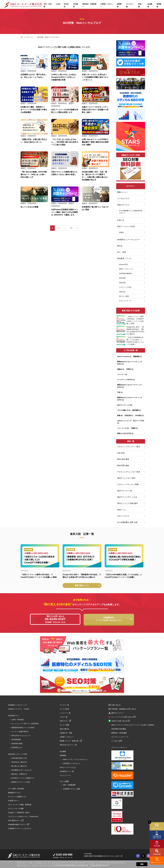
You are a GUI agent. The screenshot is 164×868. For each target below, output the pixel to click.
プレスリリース (65, 775)
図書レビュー (122, 192)
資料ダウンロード (157, 862)
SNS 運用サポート (16, 821)
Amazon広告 (123, 264)
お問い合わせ (157, 828)
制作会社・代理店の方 (19, 774)
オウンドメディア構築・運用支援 (20, 805)
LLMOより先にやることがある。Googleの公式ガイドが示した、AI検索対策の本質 (64, 77)
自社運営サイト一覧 (67, 771)
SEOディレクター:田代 (126, 478)
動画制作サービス (14, 793)
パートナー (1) (122, 374)
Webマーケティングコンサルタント (75, 759)
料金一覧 (141, 5)
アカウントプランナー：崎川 (129, 447)
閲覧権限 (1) (137, 356)
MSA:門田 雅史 (123, 466)
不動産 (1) (134, 428)
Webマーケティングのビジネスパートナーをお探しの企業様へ (133, 725)
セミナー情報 (64, 725)
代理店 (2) (130, 369)
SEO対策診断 (16, 740)
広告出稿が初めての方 (19, 758)
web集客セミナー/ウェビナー (129, 240)
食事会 (121, 232)
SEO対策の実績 (17, 743)
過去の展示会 (64, 729)
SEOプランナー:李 (124, 491)
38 (71, 228)
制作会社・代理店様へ (89, 5)
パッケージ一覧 (65, 713)
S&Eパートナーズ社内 (126, 226)
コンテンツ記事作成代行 (20, 732)
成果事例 (119, 5)
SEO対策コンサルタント (72, 763)
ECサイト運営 (124, 296)
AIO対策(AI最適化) (126, 273)
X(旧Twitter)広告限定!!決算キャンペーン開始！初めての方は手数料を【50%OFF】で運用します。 (65, 212)
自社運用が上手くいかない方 (21, 770)
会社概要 (150, 5)
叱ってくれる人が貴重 (29, 207)
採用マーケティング (126, 269)
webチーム (121, 510)
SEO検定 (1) (139, 415)
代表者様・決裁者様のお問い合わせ (124, 709)
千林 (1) (120, 392)
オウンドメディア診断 (16, 809)
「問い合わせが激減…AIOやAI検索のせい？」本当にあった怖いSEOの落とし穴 (34, 174)
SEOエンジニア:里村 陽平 (127, 503)
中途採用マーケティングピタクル (20, 828)
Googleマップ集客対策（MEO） (19, 813)
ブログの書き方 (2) (124, 410)
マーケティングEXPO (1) (126, 380)
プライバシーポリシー (119, 747)
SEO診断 (157, 846)
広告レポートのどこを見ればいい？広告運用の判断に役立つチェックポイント (95, 77)
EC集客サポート (14, 801)
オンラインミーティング (120, 737)
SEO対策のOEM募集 (119, 729)
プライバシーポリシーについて (72, 865)
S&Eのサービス (123, 205)
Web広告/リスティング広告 (18, 754)
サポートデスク (123, 516)
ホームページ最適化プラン (17, 797)
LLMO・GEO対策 (18, 720)
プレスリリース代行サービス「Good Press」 (24, 817)
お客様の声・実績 (66, 733)
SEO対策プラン (14, 716)
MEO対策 (122, 283)
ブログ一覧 (64, 717)
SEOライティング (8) (125, 405)
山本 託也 (121, 453)
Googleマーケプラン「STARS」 (19, 709)
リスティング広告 (125, 287)
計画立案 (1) (129, 415)
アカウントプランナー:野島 (128, 484)
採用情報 (63, 755)
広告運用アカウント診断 (71, 789)
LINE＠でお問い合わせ (120, 721)
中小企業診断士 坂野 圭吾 (127, 522)
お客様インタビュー (107, 5)
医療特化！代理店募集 (119, 733)
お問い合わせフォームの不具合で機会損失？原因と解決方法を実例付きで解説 (95, 142)
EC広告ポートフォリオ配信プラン (23, 778)
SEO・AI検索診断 (69, 785)
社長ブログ (65, 721)
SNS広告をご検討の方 (19, 762)
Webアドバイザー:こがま (127, 497)
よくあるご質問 (117, 741)
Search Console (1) (124, 356)
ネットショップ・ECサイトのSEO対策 (25, 724)
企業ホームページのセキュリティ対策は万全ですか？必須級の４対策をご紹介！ (95, 110)
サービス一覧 (130, 5)
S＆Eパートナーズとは (68, 767)
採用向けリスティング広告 (21, 782)
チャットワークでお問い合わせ (123, 717)
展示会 (120, 246)
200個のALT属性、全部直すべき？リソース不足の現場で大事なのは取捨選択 (34, 110)
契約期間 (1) (137, 410)
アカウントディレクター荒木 (129, 472)
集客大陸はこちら (87, 585)
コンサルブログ (123, 198)
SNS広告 (122, 292)
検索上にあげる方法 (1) (125, 433)
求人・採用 (122, 252)
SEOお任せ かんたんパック (21, 736)
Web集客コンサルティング (17, 705)
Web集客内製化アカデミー (19, 825)
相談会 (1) (121, 369)
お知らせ (121, 220)
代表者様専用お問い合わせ (157, 837)
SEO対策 (122, 278)
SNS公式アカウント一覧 (68, 745)
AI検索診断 (157, 854)
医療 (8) (120, 415)
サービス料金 (64, 709)
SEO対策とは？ (17, 747)
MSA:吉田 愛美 (123, 459)
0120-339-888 (63, 855)
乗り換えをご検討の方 (19, 766)
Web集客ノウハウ (124, 258)
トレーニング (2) (123, 428)
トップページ (28, 37)
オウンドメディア (125, 301)
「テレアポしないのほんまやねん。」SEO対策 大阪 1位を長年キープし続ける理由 (65, 142)
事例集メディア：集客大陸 (71, 741)
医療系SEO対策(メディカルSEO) (23, 728)
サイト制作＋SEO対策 (16, 789)
